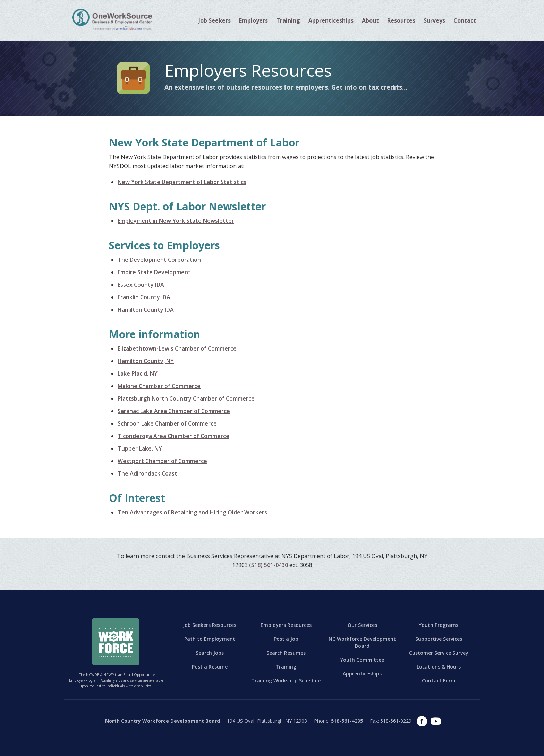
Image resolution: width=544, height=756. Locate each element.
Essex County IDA (141, 285)
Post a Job (286, 639)
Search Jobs (210, 653)
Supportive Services (439, 639)
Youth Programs (439, 625)
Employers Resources (286, 625)
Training (286, 667)
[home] (112, 19)
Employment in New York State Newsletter (176, 221)
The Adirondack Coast (147, 473)
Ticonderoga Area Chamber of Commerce (173, 436)
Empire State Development (154, 272)
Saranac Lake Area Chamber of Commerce (174, 411)
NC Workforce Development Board (362, 642)
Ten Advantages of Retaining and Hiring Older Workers (192, 512)
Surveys (434, 20)
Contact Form (439, 681)
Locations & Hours (439, 667)
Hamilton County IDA (146, 310)
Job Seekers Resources (210, 625)
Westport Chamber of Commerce (162, 461)
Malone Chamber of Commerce (159, 386)
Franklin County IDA (144, 297)
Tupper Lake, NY (140, 448)
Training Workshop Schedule (286, 681)
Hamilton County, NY (146, 361)
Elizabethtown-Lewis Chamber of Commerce (177, 348)
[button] (215, 20)
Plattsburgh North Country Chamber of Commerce (186, 398)
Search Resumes (286, 653)
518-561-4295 (347, 721)
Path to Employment (210, 639)
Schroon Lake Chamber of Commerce (167, 423)
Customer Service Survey (439, 653)
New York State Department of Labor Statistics (182, 182)
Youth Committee (362, 660)
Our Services (362, 625)
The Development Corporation (159, 260)
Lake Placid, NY (138, 373)
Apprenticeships (331, 20)
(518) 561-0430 (269, 565)
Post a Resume (210, 667)
